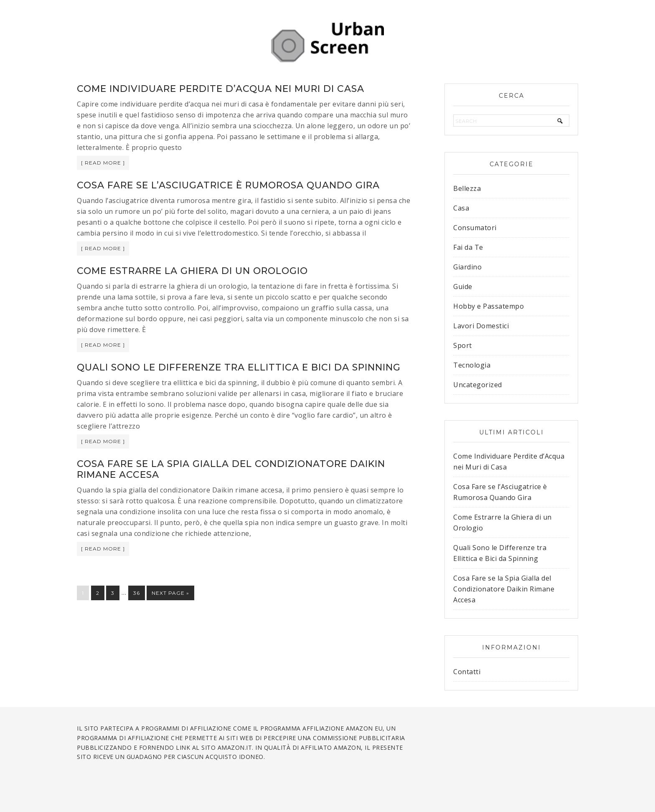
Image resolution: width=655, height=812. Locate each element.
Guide (463, 287)
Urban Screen (327, 42)
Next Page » (170, 593)
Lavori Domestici (481, 326)
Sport (463, 345)
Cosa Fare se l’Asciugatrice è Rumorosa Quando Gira (228, 185)
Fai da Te (468, 247)
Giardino (467, 267)
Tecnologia (472, 365)
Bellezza (467, 188)
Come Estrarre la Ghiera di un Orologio (192, 271)
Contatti (467, 672)
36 (137, 593)
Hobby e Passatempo (489, 306)
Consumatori (475, 228)
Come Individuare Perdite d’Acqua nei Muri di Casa (221, 89)
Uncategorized (478, 385)
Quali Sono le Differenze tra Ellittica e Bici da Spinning (239, 367)
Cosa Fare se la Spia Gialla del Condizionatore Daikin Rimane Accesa (231, 469)
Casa (461, 208)
